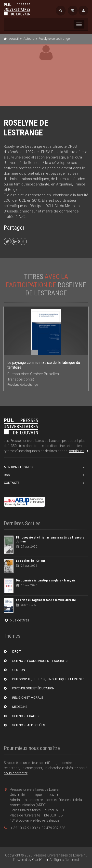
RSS (7, 475)
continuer (79, 451)
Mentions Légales (19, 467)
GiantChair (40, 860)
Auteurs (29, 39)
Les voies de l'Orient (30, 561)
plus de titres (16, 620)
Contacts (12, 483)
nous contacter (16, 773)
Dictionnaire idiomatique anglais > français (46, 580)
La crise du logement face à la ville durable (46, 600)
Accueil (14, 39)
